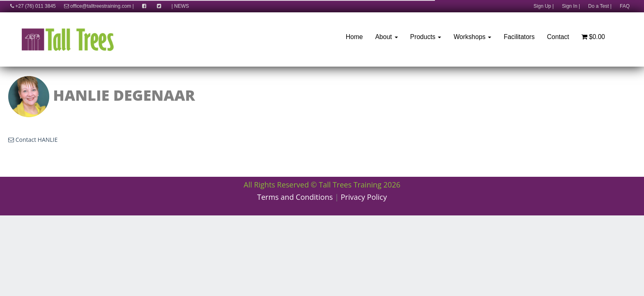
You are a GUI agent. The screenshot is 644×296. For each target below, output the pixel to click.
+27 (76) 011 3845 (31, 6)
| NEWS (180, 6)
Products (426, 37)
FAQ (625, 6)
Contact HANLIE (33, 140)
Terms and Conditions (295, 197)
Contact (558, 37)
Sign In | (571, 6)
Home (354, 37)
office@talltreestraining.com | (99, 6)
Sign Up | (544, 6)
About (386, 37)
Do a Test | (600, 6)
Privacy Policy (364, 197)
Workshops (472, 37)
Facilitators (519, 37)
